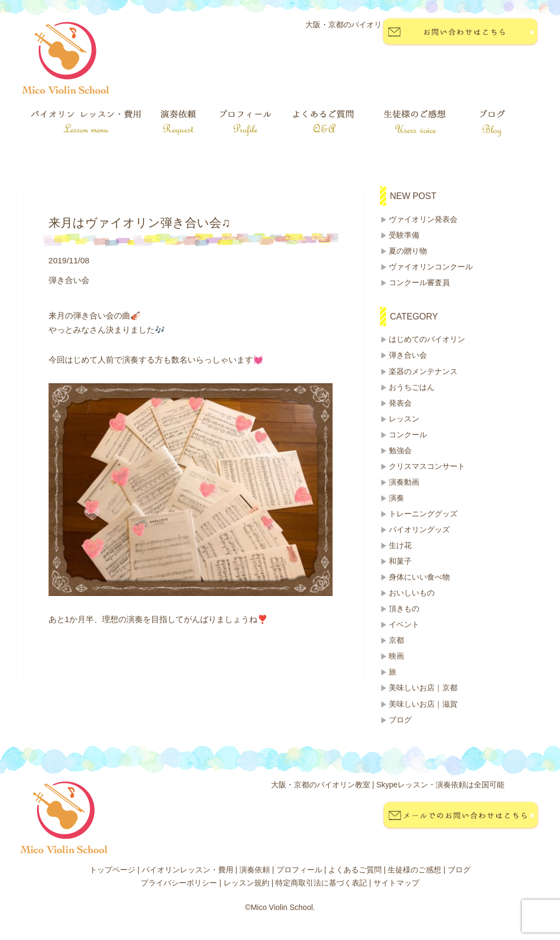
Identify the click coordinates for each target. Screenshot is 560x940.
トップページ (112, 870)
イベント (404, 624)
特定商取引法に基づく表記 (321, 883)
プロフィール (299, 870)
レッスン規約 (246, 883)
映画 (396, 656)
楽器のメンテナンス (423, 371)
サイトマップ (396, 883)
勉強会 (400, 450)
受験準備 (404, 235)
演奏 (396, 498)
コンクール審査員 (419, 282)
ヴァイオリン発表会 (423, 219)
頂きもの (404, 608)
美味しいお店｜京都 (423, 688)
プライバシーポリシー (179, 883)
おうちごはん (412, 387)
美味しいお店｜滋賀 (423, 704)
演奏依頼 (255, 870)
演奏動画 (404, 482)
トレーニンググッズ (423, 514)
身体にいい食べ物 (419, 577)
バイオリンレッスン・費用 (188, 870)
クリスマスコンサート (427, 466)
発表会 (400, 403)
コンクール (408, 435)
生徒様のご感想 (414, 870)
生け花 (400, 545)
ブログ (400, 720)
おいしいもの (412, 593)
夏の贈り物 (408, 251)
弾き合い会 (408, 355)
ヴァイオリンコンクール (431, 267)
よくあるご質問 (355, 870)
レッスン (404, 419)
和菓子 (400, 561)
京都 (396, 640)
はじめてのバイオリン (427, 339)
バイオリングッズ (419, 529)
